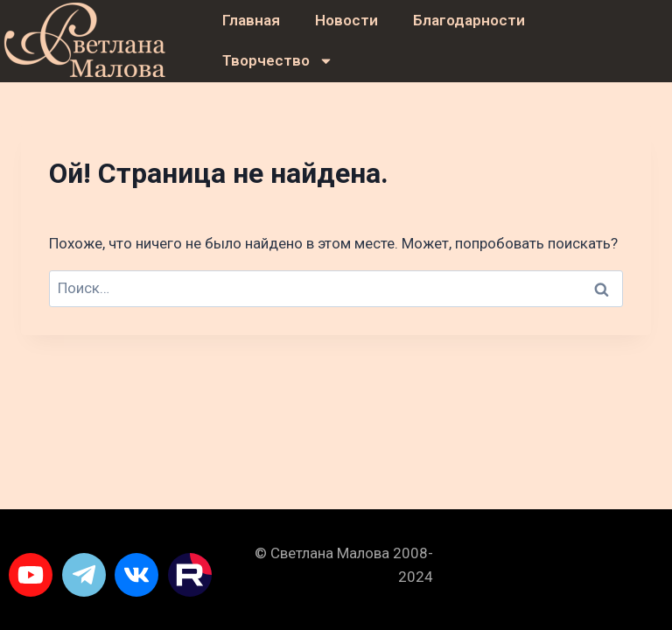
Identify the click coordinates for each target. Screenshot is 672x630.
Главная (251, 20)
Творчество (278, 61)
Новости (346, 20)
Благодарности (469, 20)
